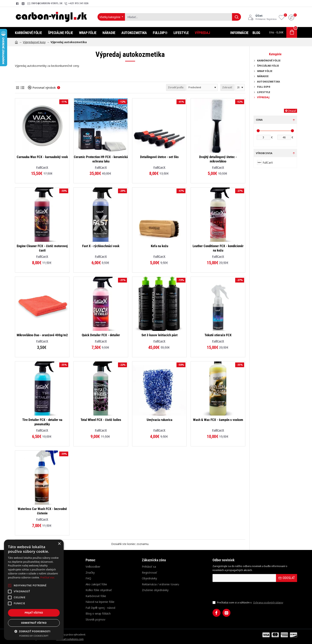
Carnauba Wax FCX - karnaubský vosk (42, 157)
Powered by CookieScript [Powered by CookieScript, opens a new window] (34, 636)
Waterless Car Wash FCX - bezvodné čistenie (42, 511)
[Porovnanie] (292, 17)
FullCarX (42, 167)
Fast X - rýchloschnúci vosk (101, 246)
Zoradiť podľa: (176, 87)
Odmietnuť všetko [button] (34, 623)
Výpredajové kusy (34, 42)
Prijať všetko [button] (34, 613)
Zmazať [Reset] (292, 111)
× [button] (59, 544)
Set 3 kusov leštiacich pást (159, 335)
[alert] (34, 590)
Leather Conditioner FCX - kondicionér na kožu (218, 248)
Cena (259, 120)
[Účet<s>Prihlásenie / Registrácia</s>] (262, 17)
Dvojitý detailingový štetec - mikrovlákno (218, 159)
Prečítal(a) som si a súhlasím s (248, 603)
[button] (34, 631)
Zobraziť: (227, 87)
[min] (264, 137)
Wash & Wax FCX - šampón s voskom (218, 420)
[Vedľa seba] (17, 88)
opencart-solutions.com (70, 639)
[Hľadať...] (236, 17)
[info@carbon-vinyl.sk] (45, 3)
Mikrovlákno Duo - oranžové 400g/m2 (42, 335)
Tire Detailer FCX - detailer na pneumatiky (42, 422)
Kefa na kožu (159, 246)
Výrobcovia (264, 153)
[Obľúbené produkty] (283, 17)
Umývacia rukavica (159, 420)
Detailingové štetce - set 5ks (159, 157)
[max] (284, 137)
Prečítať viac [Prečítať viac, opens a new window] (47, 577)
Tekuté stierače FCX (218, 335)
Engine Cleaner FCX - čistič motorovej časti (42, 248)
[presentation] (240, 591)
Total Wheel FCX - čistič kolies (101, 420)
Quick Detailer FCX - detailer (101, 335)
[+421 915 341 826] (76, 3)
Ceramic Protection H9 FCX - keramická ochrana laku (101, 159)
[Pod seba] (22, 88)
